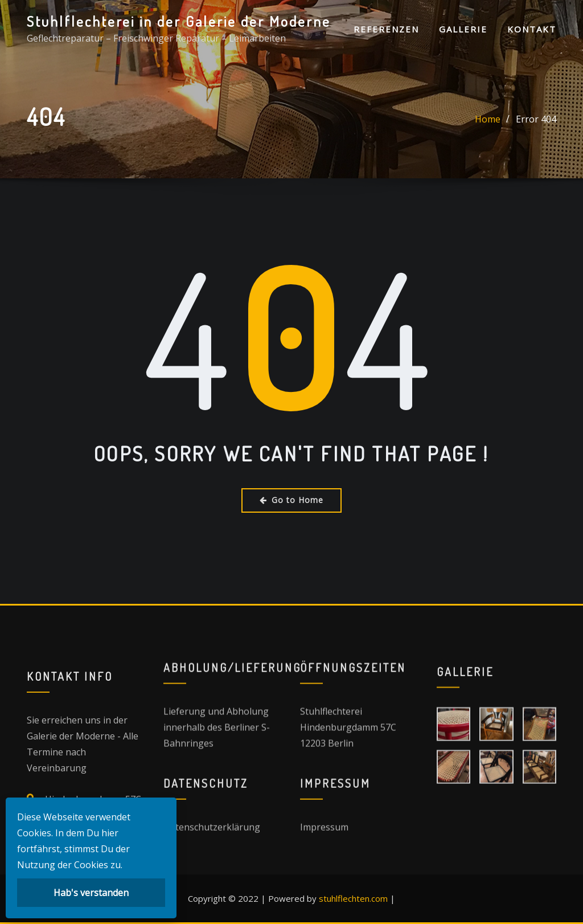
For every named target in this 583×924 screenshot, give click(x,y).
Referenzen (386, 29)
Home (488, 121)
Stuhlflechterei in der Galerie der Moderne (179, 21)
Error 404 (536, 121)
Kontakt (532, 29)
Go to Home (291, 500)
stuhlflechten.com (353, 898)
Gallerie (463, 29)
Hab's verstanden (91, 893)
